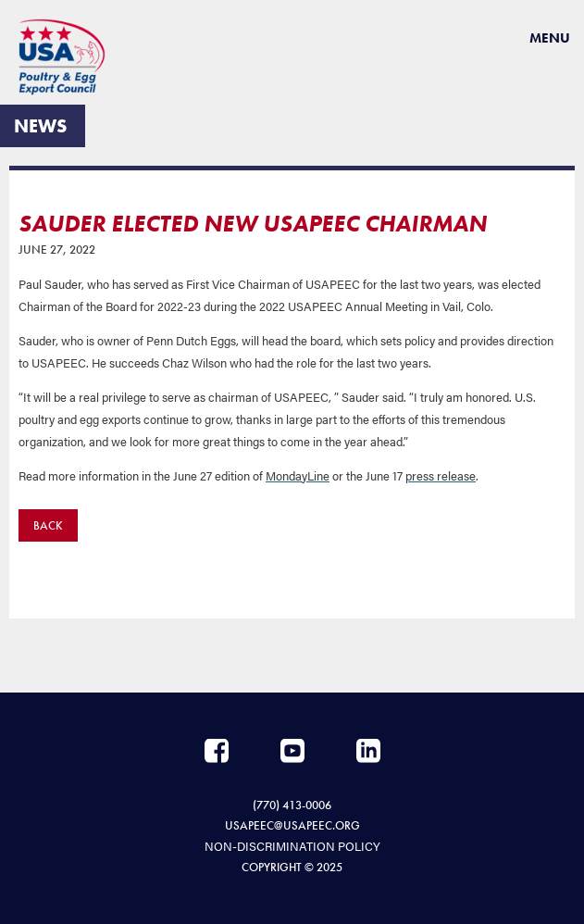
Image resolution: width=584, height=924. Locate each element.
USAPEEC (69, 57)
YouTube (292, 751)
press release (441, 475)
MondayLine (298, 475)
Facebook (217, 751)
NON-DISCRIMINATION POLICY (292, 846)
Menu (550, 38)
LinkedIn (368, 751)
